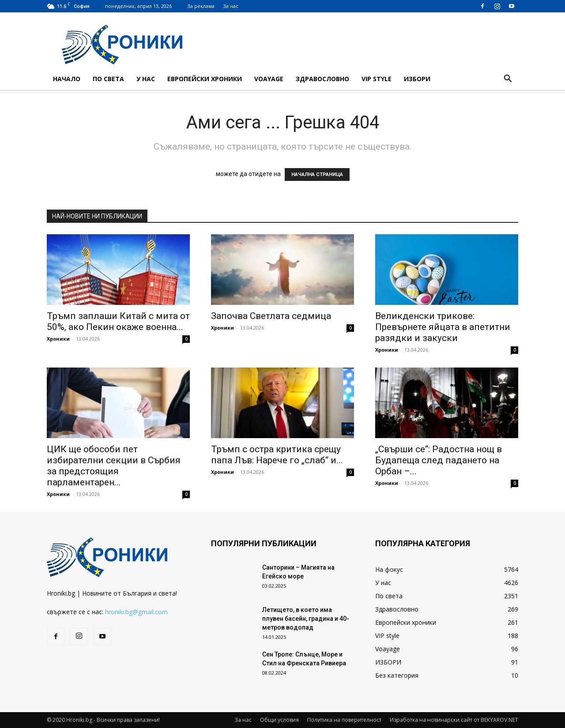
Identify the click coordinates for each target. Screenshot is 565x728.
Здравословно (322, 79)
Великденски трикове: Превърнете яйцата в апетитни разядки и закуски (443, 327)
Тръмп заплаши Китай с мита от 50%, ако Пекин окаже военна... (118, 321)
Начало (67, 79)
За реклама (201, 6)
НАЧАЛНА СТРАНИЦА (317, 174)
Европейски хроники (205, 79)
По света (108, 79)
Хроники (58, 339)
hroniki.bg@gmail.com (136, 612)
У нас (146, 79)
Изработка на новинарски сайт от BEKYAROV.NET (454, 720)
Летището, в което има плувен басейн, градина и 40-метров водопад (306, 619)
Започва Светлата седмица (271, 316)
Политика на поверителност (344, 720)
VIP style (377, 79)
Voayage (269, 79)
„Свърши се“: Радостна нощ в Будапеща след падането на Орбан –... (439, 460)
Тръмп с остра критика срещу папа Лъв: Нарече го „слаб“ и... (277, 455)
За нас (231, 6)
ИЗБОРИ (417, 79)
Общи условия (279, 720)
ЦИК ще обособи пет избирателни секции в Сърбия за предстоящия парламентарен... (114, 466)
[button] (508, 80)
